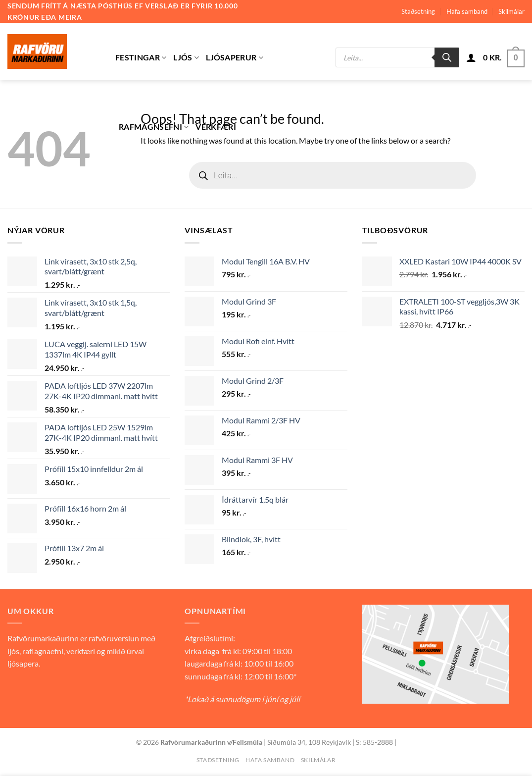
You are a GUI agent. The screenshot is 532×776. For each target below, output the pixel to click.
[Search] (447, 57)
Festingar (141, 57)
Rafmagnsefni (154, 127)
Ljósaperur (235, 57)
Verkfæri (216, 127)
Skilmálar (511, 11)
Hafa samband (467, 11)
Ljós (186, 57)
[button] (471, 57)
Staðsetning (418, 11)
